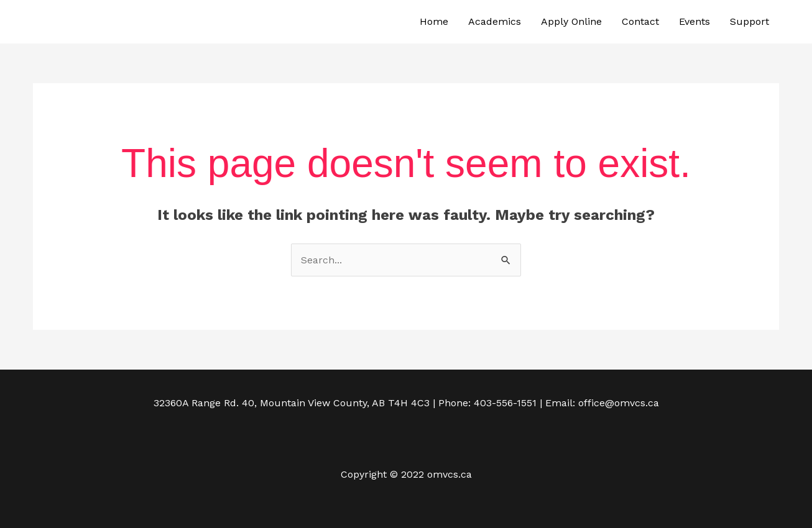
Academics (495, 21)
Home (434, 21)
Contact (640, 21)
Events (694, 21)
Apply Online (571, 21)
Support (750, 21)
